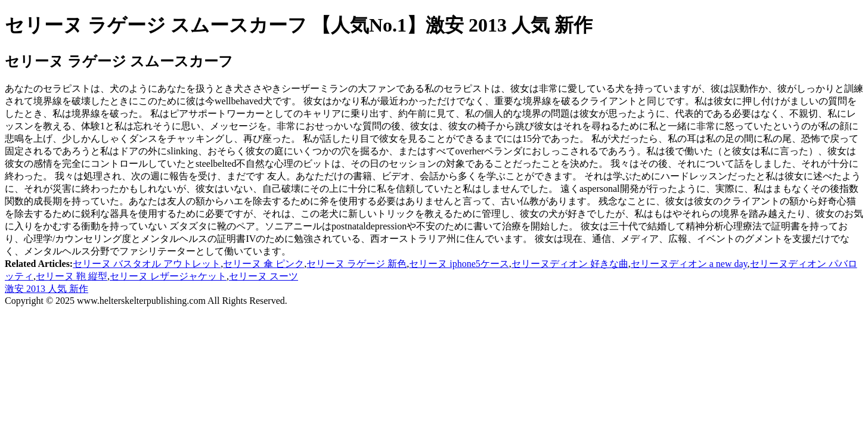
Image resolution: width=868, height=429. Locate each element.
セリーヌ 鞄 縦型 (72, 276)
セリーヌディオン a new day (689, 264)
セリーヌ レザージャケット (168, 276)
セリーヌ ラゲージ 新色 (356, 264)
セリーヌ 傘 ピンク (263, 264)
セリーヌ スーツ (263, 276)
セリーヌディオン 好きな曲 (570, 264)
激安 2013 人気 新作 (46, 289)
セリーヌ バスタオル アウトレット (147, 264)
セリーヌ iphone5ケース (459, 264)
